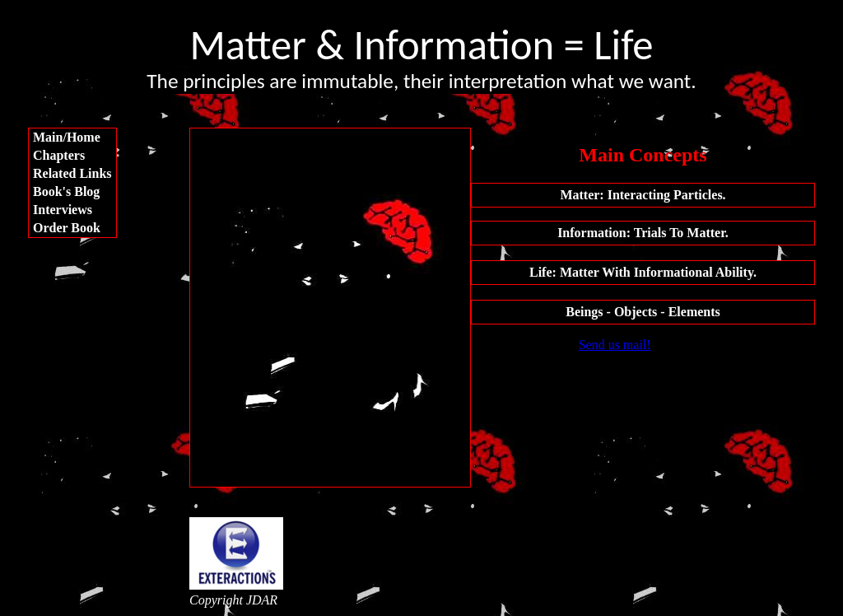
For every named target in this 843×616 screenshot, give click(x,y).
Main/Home (67, 137)
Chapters (59, 155)
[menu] (72, 183)
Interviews (63, 210)
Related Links (72, 173)
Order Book (67, 228)
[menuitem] (72, 138)
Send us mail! (615, 345)
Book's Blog (66, 191)
